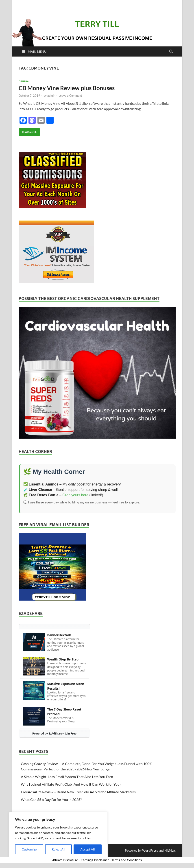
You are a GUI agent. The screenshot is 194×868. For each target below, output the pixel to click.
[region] (58, 835)
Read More (28, 131)
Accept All (88, 849)
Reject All (59, 849)
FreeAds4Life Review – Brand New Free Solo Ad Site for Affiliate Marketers (78, 792)
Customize (29, 849)
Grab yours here (75, 495)
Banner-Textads (59, 635)
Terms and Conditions (127, 860)
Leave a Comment (70, 96)
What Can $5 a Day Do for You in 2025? (51, 799)
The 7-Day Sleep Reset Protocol (64, 712)
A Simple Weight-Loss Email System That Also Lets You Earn (67, 777)
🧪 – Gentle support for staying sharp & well (71, 490)
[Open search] (171, 52)
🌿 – (43, 495)
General (24, 81)
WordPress (150, 850)
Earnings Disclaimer (95, 860)
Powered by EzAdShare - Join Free (54, 734)
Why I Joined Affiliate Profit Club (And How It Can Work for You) (71, 784)
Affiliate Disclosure (65, 860)
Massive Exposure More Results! (66, 686)
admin (51, 96)
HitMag (170, 850)
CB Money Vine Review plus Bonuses (67, 88)
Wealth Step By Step (63, 659)
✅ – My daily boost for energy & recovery (72, 484)
